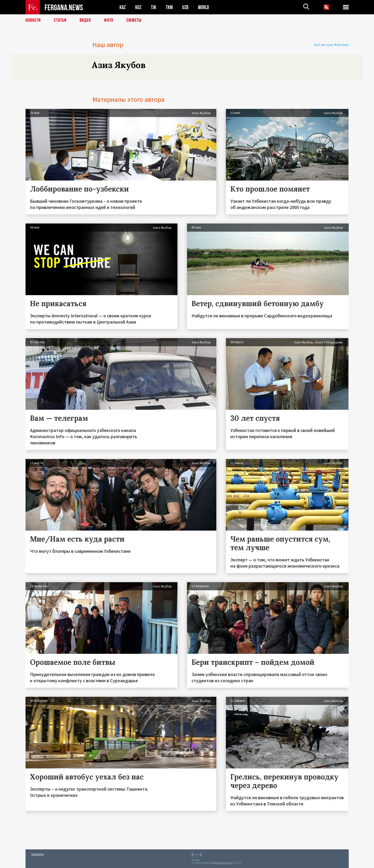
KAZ (123, 7)
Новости (33, 20)
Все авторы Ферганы (332, 45)
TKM (169, 7)
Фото (109, 20)
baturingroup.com (223, 863)
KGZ (138, 7)
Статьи (60, 20)
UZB (185, 7)
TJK (154, 7)
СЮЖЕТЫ (134, 20)
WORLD (203, 7)
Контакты (38, 854)
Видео (85, 20)
